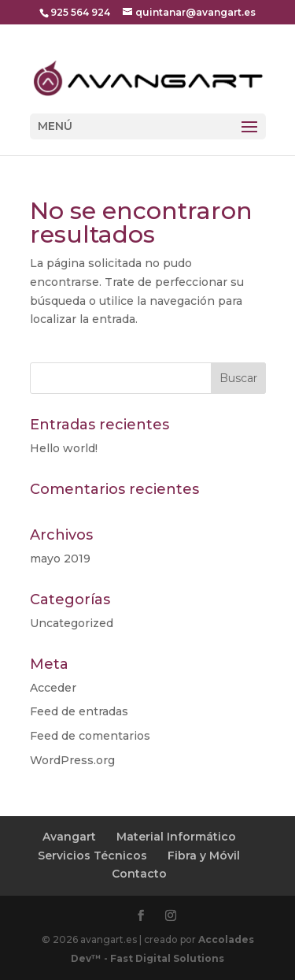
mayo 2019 (60, 559)
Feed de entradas (79, 711)
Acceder (53, 688)
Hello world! (64, 448)
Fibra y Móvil (204, 856)
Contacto (139, 874)
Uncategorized (72, 623)
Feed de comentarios (90, 736)
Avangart (69, 837)
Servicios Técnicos (92, 856)
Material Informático (176, 837)
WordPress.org (72, 760)
